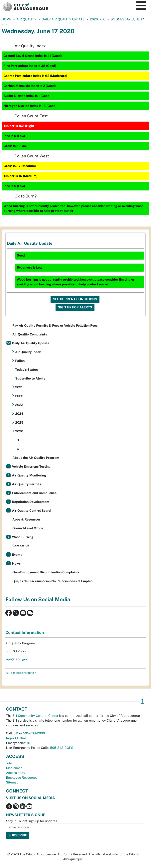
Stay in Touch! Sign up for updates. (32, 821)
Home (6, 19)
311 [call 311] (16, 733)
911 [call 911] (29, 743)
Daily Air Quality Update (63, 19)
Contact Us (21, 546)
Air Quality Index (28, 352)
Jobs (9, 763)
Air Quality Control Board (31, 511)
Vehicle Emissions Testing (31, 467)
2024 (19, 414)
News (16, 563)
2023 (19, 405)
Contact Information (25, 632)
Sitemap (12, 782)
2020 (94, 19)
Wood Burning (23, 537)
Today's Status (26, 370)
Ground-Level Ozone (28, 528)
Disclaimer (14, 768)
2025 (19, 422)
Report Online (16, 738)
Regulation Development (31, 502)
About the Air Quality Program (36, 458)
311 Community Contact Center (35, 716)
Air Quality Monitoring (29, 475)
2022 (19, 396)
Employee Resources (22, 778)
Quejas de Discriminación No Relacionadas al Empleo (52, 581)
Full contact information (21, 673)
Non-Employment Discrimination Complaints (46, 572)
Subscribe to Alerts (30, 378)
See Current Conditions (75, 299)
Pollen (20, 361)
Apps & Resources (26, 519)
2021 (19, 387)
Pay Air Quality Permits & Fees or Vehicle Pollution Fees (55, 326)
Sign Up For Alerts (75, 307)
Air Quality (26, 19)
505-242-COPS (62, 748)
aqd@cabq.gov (16, 659)
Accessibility (16, 773)
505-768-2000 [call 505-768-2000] (34, 733)
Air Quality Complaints (30, 334)
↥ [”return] (142, 701)
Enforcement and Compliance (34, 493)
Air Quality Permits (27, 484)
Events (17, 555)
